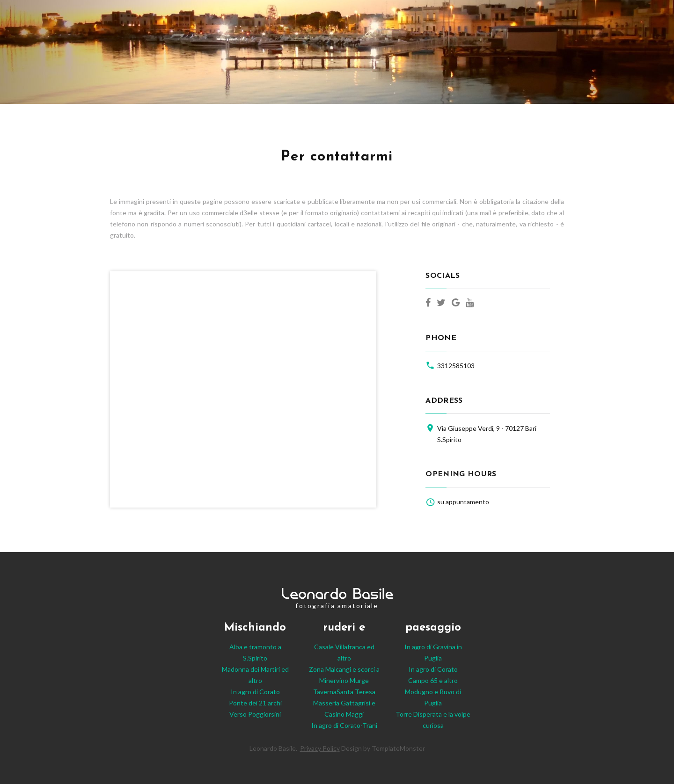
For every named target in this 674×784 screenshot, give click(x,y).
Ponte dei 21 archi (255, 703)
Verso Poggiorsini (255, 714)
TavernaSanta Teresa (344, 692)
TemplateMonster (398, 748)
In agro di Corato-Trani (344, 725)
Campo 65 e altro (433, 680)
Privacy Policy (320, 748)
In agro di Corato (255, 692)
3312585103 (456, 366)
